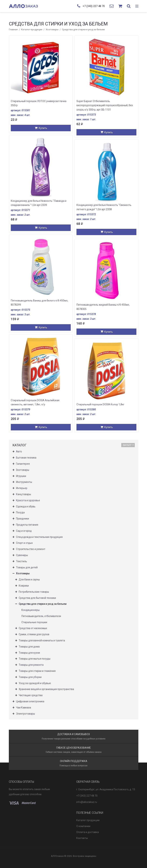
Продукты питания (27, 525)
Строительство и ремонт (31, 549)
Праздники (22, 519)
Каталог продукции (32, 29)
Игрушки (21, 476)
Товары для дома (29, 647)
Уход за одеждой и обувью (35, 683)
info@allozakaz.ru (87, 802)
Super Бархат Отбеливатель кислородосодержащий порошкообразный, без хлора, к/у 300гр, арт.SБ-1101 (105, 105)
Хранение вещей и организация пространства (46, 689)
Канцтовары (23, 494)
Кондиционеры (30, 610)
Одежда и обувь (26, 506)
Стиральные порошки (34, 622)
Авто (19, 451)
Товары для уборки (30, 677)
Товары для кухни (29, 653)
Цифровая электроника (30, 701)
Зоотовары (23, 470)
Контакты (82, 838)
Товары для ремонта (31, 665)
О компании (83, 826)
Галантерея (23, 464)
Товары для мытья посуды (35, 659)
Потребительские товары (34, 592)
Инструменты (24, 482)
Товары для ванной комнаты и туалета (42, 640)
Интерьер (22, 488)
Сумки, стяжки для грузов (34, 634)
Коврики (24, 586)
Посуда (20, 512)
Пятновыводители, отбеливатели (41, 616)
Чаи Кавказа (23, 708)
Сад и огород (24, 531)
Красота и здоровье (28, 500)
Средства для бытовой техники (37, 598)
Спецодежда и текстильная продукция (39, 537)
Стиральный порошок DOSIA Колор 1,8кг (100, 404)
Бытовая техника (26, 458)
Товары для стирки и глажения (37, 671)
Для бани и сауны (29, 580)
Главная (13, 29)
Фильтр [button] (128, 445)
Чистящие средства (31, 695)
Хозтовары (52, 29)
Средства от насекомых (33, 628)
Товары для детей (27, 567)
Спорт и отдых (24, 543)
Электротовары (25, 714)
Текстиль (22, 561)
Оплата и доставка (88, 832)
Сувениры (22, 555)
